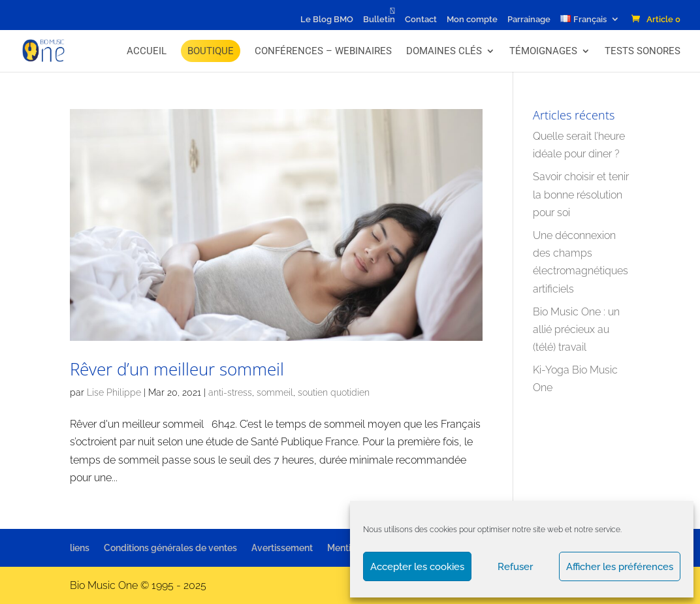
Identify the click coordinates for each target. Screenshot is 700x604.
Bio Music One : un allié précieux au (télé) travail (576, 329)
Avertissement (282, 548)
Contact (421, 20)
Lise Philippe (114, 392)
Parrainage (529, 20)
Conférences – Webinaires (323, 51)
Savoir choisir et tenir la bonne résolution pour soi (581, 194)
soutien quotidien (334, 392)
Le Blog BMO (327, 20)
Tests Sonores (643, 51)
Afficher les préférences (620, 567)
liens (80, 548)
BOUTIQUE (211, 51)
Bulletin (379, 20)
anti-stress (230, 392)
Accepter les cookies (417, 567)
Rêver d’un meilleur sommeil (177, 369)
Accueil (147, 51)
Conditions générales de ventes (170, 548)
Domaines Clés (444, 51)
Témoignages (543, 51)
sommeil (275, 392)
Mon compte (472, 20)
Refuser (515, 567)
